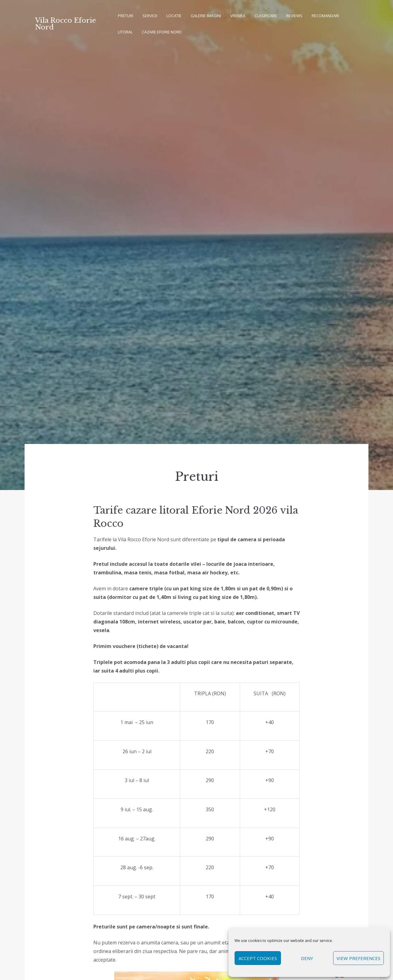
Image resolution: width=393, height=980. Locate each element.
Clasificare (266, 16)
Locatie (174, 16)
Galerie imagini (206, 16)
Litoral (125, 32)
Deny (307, 958)
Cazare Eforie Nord (162, 32)
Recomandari (325, 16)
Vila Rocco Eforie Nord (66, 24)
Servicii (150, 16)
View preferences (358, 958)
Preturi (126, 16)
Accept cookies (258, 958)
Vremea (238, 16)
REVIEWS (294, 16)
